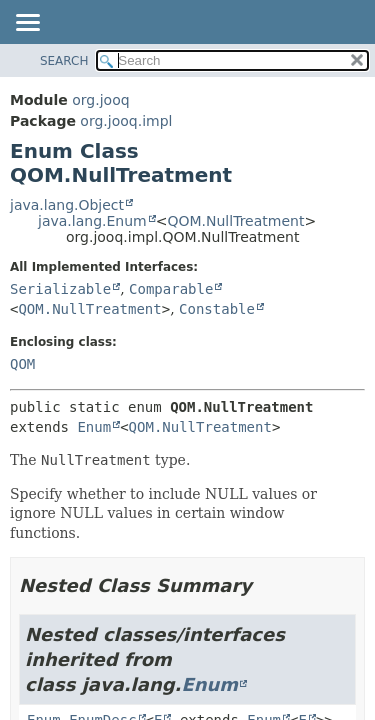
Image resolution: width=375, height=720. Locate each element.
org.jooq (100, 100)
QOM (22, 364)
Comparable (171, 289)
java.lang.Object (67, 205)
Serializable (60, 289)
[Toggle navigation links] (27, 24)
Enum (94, 427)
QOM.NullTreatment (235, 221)
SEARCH (64, 61)
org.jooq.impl (126, 121)
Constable (217, 309)
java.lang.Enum (92, 221)
